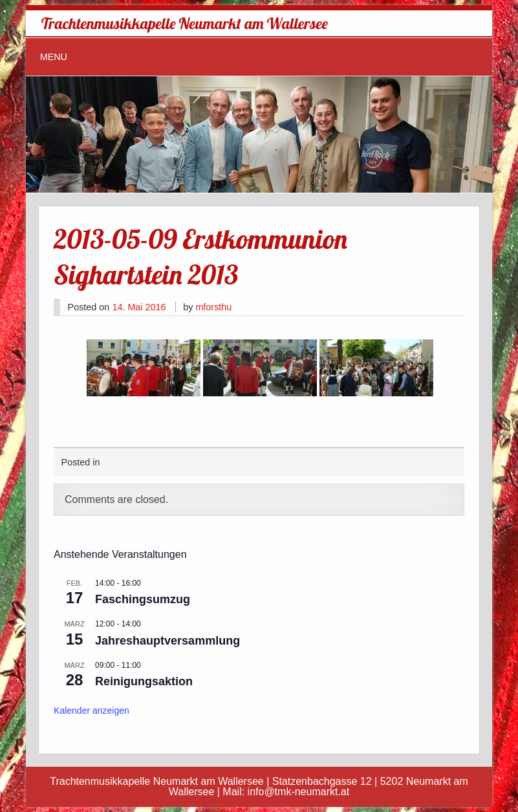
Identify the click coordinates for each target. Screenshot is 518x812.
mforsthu (213, 307)
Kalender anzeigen (92, 710)
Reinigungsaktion (144, 681)
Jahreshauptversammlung (167, 641)
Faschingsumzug (143, 599)
